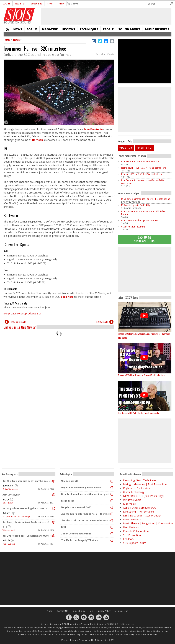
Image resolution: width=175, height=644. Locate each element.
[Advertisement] (87, 579)
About (50, 611)
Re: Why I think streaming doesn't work (25, 508)
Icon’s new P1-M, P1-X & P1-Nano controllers (144, 168)
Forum (32, 29)
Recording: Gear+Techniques (140, 480)
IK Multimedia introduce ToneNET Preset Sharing (146, 199)
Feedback (129, 539)
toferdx (6, 540)
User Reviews (8, 503)
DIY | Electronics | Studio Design (16, 516)
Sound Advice (129, 29)
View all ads (126, 148)
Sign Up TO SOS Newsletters (145, 239)
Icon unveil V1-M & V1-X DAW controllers (141, 174)
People (108, 29)
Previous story (18, 322)
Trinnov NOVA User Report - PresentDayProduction (141, 375)
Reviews (69, 29)
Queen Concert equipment (76, 534)
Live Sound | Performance (138, 512)
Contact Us (62, 611)
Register (20, 4)
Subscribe (36, 4)
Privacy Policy (104, 611)
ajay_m (6, 499)
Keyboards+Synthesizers (137, 488)
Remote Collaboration (136, 531)
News (18, 29)
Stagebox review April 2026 (76, 507)
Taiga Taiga (67, 501)
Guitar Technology (10, 489)
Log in (6, 4)
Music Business (157, 29)
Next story (102, 322)
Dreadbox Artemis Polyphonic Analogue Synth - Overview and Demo (144, 336)
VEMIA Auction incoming (133, 227)
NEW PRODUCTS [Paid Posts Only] (143, 496)
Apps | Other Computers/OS (140, 508)
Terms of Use (121, 611)
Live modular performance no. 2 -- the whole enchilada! (86, 514)
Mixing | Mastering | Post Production (145, 484)
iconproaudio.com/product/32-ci (22, 313)
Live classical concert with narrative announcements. (86, 520)
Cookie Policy (78, 611)
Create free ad (145, 148)
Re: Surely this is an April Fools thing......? (26, 522)
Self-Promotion (132, 535)
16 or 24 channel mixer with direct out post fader (86, 494)
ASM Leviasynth (11, 495)
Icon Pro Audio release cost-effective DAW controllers (143, 182)
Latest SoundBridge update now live (140, 220)
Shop (50, 4)
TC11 (63, 527)
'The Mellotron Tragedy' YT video (79, 540)
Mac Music (129, 504)
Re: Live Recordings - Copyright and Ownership (28, 536)
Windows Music (9, 530)
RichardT (7, 513)
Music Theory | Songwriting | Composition (148, 523)
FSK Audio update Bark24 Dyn (136, 205)
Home (7, 29)
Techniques (89, 29)
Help (61, 4)
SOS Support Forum (135, 543)
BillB (5, 527)
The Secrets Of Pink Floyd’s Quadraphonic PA (139, 413)
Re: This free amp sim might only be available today (28, 481)
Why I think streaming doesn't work (81, 488)
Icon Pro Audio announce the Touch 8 (140, 162)
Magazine (50, 29)
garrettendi (8, 486)
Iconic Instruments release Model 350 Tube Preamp (143, 213)
